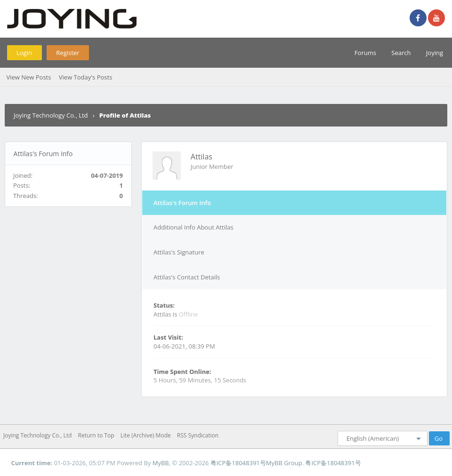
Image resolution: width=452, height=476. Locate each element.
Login (24, 53)
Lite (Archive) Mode (146, 435)
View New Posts (28, 77)
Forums (365, 53)
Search (401, 53)
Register (68, 53)
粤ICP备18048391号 (238, 463)
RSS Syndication (198, 435)
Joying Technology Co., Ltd (51, 115)
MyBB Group (284, 463)
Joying (435, 53)
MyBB (161, 463)
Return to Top (96, 435)
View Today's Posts (86, 77)
